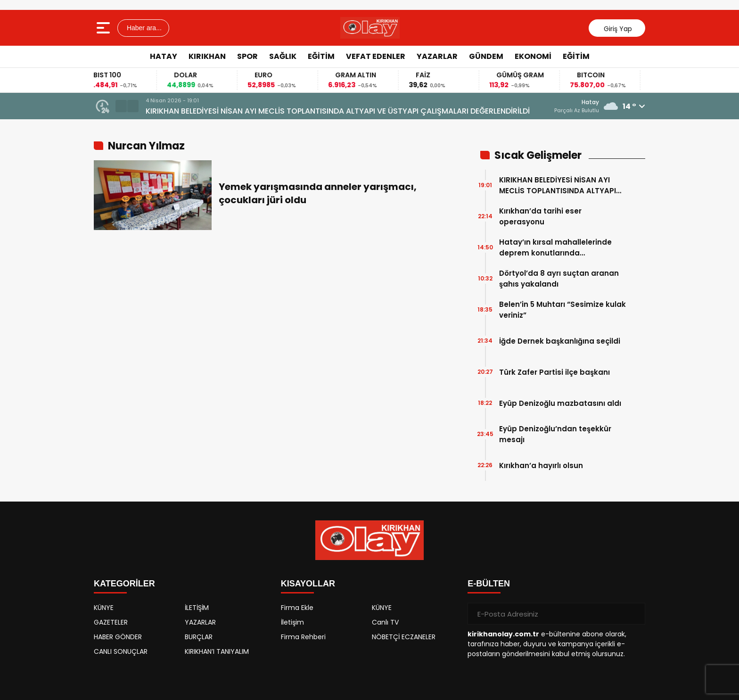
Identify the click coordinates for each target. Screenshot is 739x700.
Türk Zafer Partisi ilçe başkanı (554, 372)
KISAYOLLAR (308, 584)
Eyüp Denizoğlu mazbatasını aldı (560, 403)
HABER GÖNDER (118, 637)
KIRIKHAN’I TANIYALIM (217, 651)
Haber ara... (143, 28)
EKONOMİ (533, 56)
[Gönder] (634, 614)
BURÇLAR (199, 637)
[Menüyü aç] (104, 28)
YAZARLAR (437, 56)
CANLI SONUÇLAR (121, 651)
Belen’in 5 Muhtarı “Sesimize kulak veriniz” (562, 310)
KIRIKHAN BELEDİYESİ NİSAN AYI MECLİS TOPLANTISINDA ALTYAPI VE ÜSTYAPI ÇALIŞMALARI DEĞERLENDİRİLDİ (338, 111)
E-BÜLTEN (489, 584)
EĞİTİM (321, 56)
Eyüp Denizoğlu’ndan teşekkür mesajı (555, 434)
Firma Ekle (297, 608)
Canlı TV (385, 622)
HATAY (164, 56)
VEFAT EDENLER (376, 56)
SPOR (247, 56)
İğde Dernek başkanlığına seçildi (560, 341)
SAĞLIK (283, 56)
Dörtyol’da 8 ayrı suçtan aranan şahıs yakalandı (559, 279)
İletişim (292, 622)
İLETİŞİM (197, 608)
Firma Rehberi (303, 637)
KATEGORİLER (124, 584)
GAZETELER (111, 622)
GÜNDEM (486, 56)
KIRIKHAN (207, 56)
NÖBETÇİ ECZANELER (404, 637)
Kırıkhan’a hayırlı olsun (541, 465)
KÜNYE (104, 608)
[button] (121, 106)
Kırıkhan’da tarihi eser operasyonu (540, 216)
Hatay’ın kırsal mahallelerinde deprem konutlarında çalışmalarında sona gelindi (555, 248)
